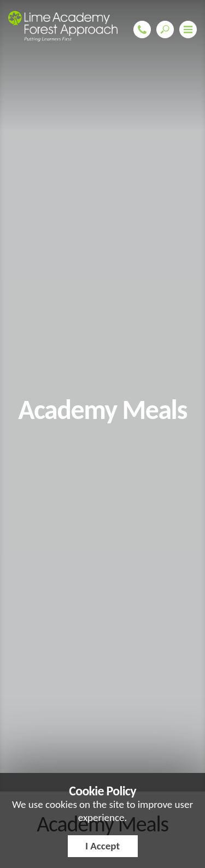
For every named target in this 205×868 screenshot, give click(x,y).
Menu (188, 29)
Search (165, 29)
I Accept (102, 846)
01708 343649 (142, 29)
